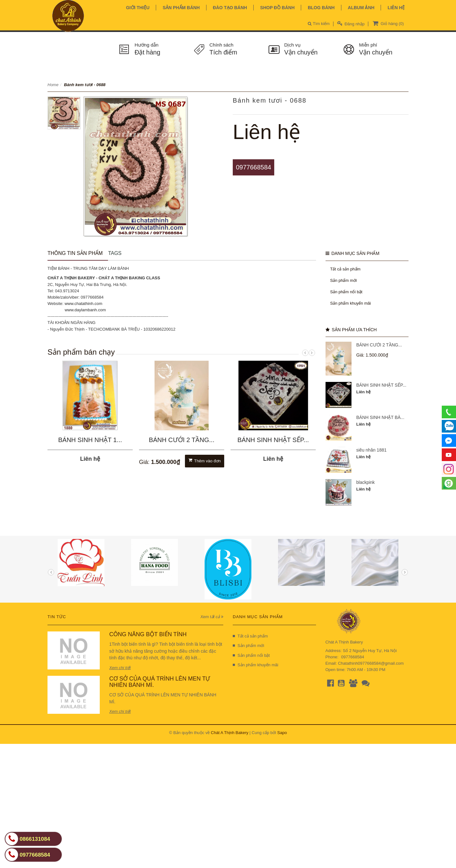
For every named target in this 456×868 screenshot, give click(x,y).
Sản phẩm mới (344, 280)
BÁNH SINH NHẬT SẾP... (273, 440)
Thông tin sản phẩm (75, 253)
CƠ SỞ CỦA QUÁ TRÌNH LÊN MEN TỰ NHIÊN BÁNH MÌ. (160, 682)
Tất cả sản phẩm (345, 269)
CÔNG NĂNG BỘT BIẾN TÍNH (148, 634)
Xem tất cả (212, 617)
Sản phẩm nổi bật (346, 292)
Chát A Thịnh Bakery (230, 733)
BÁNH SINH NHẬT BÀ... (380, 417)
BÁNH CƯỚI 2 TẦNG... (182, 440)
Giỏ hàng (388, 23)
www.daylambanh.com (85, 310)
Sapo (282, 733)
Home (53, 85)
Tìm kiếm (319, 24)
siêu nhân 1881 (371, 450)
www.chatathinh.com (83, 304)
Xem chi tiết (120, 668)
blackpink (365, 482)
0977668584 (253, 167)
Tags (115, 253)
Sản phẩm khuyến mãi (351, 303)
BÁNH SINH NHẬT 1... (90, 440)
